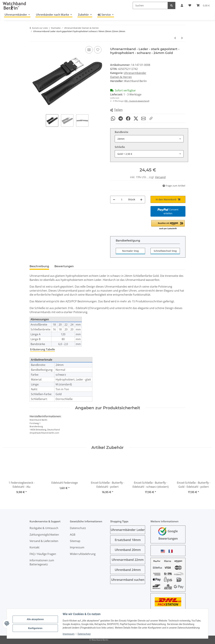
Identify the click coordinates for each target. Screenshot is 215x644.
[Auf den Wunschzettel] (98, 50)
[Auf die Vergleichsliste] (89, 50)
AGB (73, 535)
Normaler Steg (130, 251)
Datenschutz (84, 634)
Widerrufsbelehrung (83, 554)
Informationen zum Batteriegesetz (42, 562)
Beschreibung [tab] (39, 266)
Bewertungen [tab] (64, 266)
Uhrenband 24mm (128, 570)
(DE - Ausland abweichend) (137, 101)
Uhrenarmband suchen (128, 580)
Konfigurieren (36, 628)
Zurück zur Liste (40, 28)
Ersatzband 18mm (128, 540)
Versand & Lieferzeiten (44, 541)
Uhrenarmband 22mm (128, 560)
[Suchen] (150, 5)
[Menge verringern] (114, 200)
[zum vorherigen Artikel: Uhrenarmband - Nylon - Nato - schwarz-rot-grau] (175, 38)
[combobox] (149, 139)
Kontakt (35, 547)
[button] (116, 110)
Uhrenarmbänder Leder (128, 530)
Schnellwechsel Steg (165, 251)
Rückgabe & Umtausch (44, 528)
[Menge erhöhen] (141, 200)
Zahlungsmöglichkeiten (44, 535)
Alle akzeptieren (36, 619)
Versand (160, 177)
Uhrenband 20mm (128, 550)
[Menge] (122, 200)
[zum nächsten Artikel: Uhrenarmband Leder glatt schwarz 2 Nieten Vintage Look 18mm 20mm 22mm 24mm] (182, 38)
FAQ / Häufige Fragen (43, 554)
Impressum (69, 634)
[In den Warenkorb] (168, 199)
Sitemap (75, 541)
